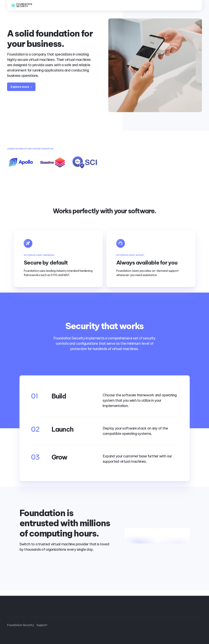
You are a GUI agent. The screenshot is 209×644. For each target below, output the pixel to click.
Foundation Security (20, 625)
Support (42, 625)
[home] (26, 5)
